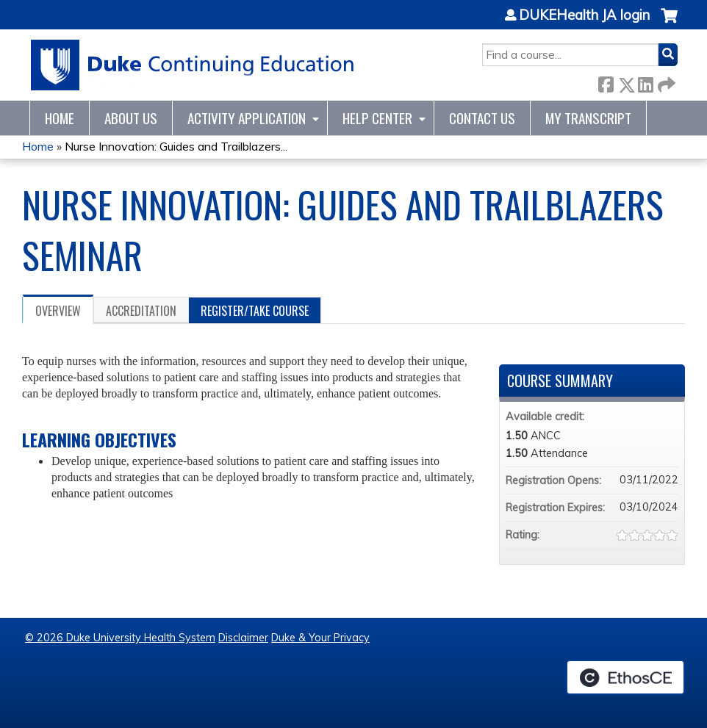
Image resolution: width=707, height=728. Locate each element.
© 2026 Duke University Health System (120, 638)
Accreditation (141, 311)
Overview (58, 311)
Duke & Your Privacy (320, 638)
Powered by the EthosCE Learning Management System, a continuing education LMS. (625, 677)
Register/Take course (255, 311)
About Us (131, 118)
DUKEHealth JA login (584, 15)
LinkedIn (645, 82)
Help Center (377, 118)
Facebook (606, 82)
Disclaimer (243, 638)
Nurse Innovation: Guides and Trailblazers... (176, 146)
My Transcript (588, 118)
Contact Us (482, 118)
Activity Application (247, 118)
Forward (665, 82)
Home (60, 118)
